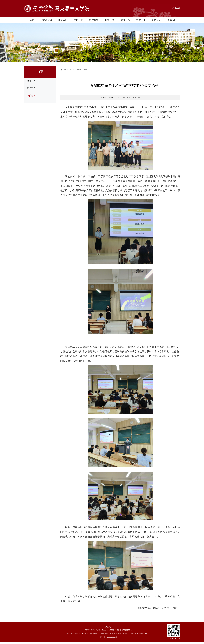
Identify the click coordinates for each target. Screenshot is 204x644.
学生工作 (141, 20)
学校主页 (176, 8)
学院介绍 (47, 20)
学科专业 (78, 20)
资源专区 (172, 20)
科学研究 (110, 20)
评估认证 (156, 20)
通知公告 (31, 81)
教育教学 (94, 20)
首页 (32, 20)
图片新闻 (31, 88)
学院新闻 (31, 96)
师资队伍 (63, 20)
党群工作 (125, 20)
